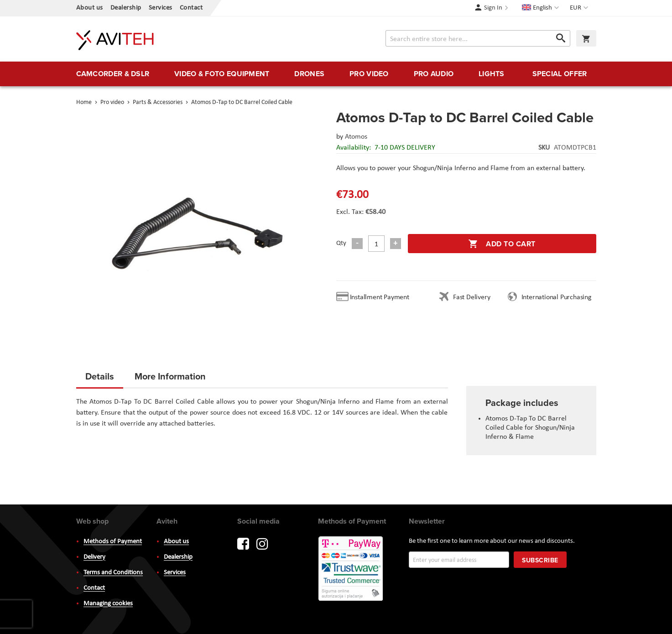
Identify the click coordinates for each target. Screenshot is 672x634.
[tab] (100, 379)
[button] (580, 8)
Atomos (356, 137)
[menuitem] (113, 74)
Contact (191, 8)
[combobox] (478, 38)
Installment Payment (381, 297)
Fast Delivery (471, 297)
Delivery (94, 557)
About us (90, 8)
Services (161, 8)
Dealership (126, 8)
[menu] (336, 74)
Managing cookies (108, 604)
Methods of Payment (113, 542)
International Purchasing (558, 297)
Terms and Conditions (113, 573)
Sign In (493, 8)
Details (100, 376)
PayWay (351, 569)
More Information (170, 376)
